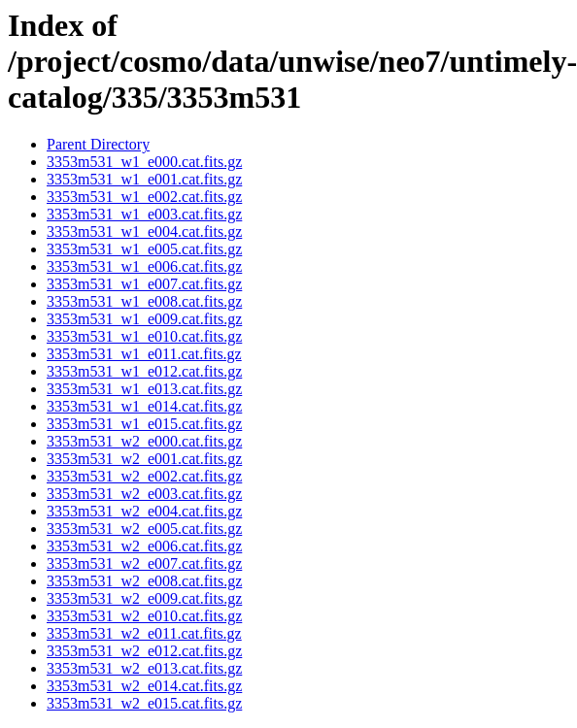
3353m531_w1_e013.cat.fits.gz (144, 389)
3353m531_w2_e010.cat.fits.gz (144, 616)
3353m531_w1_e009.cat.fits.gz (144, 319)
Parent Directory (98, 144)
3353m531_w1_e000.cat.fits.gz (144, 162)
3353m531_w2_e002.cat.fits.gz (144, 476)
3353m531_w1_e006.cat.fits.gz (144, 266)
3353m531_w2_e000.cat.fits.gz (144, 441)
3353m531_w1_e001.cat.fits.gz (144, 179)
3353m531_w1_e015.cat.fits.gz (144, 424)
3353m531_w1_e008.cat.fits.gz (144, 301)
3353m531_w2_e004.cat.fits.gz (144, 511)
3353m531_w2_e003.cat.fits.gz (144, 494)
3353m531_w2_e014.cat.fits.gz (144, 686)
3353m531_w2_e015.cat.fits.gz (144, 703)
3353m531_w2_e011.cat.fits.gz (144, 633)
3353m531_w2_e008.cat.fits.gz (144, 581)
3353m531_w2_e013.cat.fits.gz (144, 668)
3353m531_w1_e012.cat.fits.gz (144, 371)
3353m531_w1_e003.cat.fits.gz (144, 214)
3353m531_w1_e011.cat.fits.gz (144, 354)
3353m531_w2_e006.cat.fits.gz (144, 546)
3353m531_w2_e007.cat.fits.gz (144, 563)
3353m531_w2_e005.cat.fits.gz (144, 529)
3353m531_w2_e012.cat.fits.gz (144, 651)
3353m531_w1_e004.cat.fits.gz (144, 232)
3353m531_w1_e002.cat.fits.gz (144, 197)
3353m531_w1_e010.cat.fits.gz (144, 336)
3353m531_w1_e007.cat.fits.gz (144, 284)
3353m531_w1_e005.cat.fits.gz (144, 249)
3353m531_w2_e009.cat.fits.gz (144, 598)
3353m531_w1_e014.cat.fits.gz (144, 406)
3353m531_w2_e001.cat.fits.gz (144, 459)
